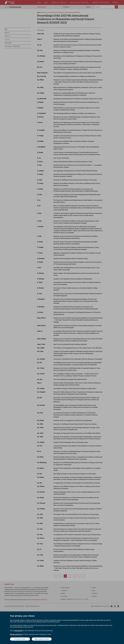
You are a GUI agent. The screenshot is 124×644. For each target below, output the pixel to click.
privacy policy (19, 631)
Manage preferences (16, 634)
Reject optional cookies (42, 639)
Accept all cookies (20, 639)
